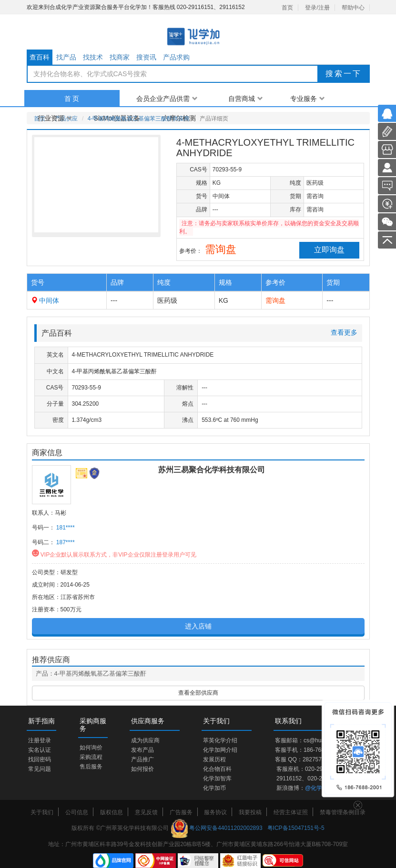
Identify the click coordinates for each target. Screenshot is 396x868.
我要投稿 (250, 812)
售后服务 (91, 767)
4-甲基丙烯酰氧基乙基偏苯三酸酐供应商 (139, 119)
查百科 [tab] (40, 57)
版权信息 (112, 812)
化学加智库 (217, 778)
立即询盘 (329, 250)
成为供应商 (145, 740)
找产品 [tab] (66, 57)
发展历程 (214, 759)
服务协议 (215, 812)
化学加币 (214, 788)
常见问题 (40, 769)
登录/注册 (317, 8)
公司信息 (77, 812)
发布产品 (142, 750)
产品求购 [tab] (176, 57)
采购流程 (91, 757)
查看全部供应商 (198, 693)
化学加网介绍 (220, 750)
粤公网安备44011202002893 (226, 828)
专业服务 (308, 99)
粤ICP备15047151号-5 (296, 828)
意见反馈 (146, 812)
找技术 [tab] (93, 57)
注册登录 (40, 740)
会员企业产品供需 (167, 99)
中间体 (49, 300)
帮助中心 (353, 8)
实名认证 (40, 750)
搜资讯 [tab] (146, 57)
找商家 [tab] (120, 57)
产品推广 (142, 759)
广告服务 (181, 812)
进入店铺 (198, 626)
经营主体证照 (291, 812)
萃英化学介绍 (220, 740)
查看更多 (344, 333)
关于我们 (42, 812)
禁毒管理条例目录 (343, 812)
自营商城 (246, 99)
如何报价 (142, 769)
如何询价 (91, 748)
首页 (287, 8)
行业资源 (55, 118)
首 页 (72, 99)
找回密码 (40, 759)
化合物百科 (217, 769)
